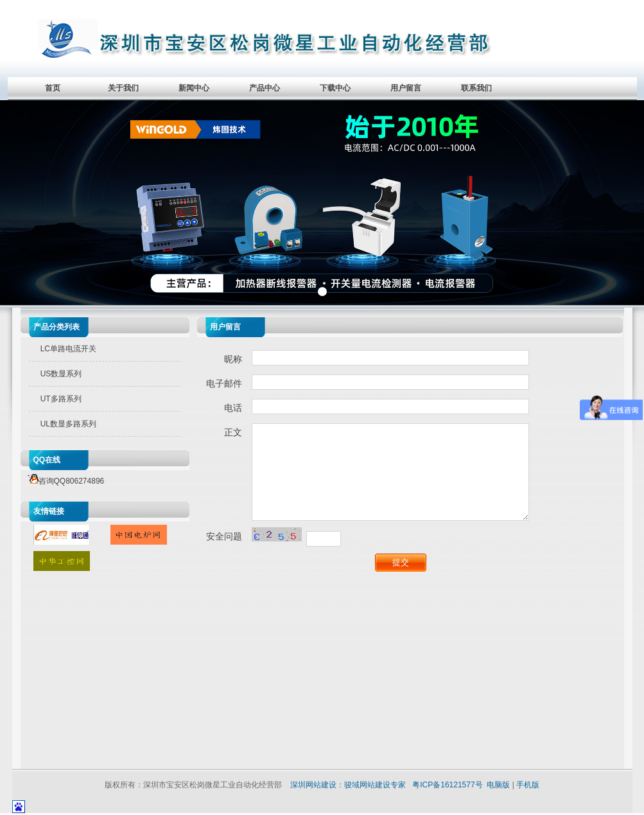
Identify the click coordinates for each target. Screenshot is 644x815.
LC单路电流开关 (68, 349)
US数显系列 (61, 374)
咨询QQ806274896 (64, 481)
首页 (53, 88)
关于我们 (123, 88)
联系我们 (476, 88)
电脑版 (498, 785)
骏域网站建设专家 (375, 785)
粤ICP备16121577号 (447, 785)
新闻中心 (194, 88)
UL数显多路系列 (68, 424)
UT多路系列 (61, 399)
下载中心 (335, 88)
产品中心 (265, 88)
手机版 (528, 785)
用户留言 (406, 88)
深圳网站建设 (313, 785)
